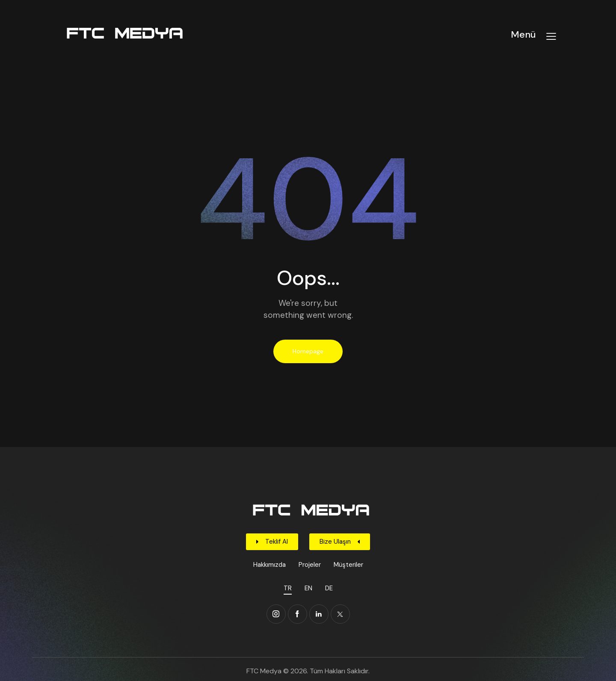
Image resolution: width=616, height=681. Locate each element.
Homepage (308, 351)
